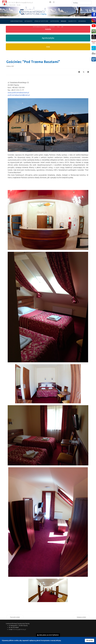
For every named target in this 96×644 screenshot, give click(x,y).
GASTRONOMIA (54, 21)
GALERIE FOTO (72, 21)
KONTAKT (52, 27)
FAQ (58, 27)
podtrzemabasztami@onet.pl (19, 95)
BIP (62, 27)
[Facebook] (50, 2)
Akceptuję (89, 640)
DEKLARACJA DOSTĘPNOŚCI (48, 635)
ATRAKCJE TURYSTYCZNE (41, 21)
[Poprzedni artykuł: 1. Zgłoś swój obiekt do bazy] (15, 617)
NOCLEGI (63, 21)
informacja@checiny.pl (25, 3)
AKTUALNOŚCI (28, 21)
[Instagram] (54, 2)
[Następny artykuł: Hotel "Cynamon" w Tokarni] (81, 617)
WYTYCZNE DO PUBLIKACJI (40, 27)
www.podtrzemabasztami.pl (18, 93)
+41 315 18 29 (10, 3)
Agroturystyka (48, 38)
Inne (48, 47)
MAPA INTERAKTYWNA (16, 21)
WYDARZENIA (82, 21)
